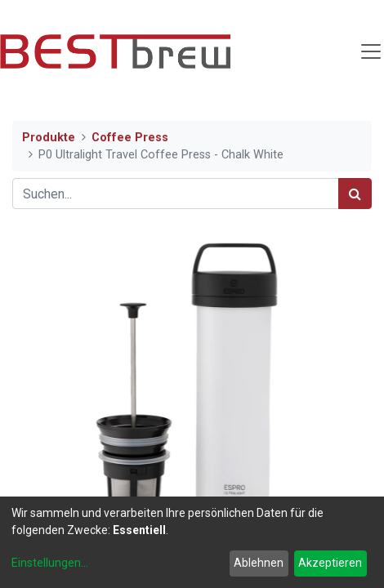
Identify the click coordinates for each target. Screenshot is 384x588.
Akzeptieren (330, 563)
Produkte (49, 138)
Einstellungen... (50, 563)
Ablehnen (259, 563)
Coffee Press (130, 138)
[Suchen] (355, 194)
